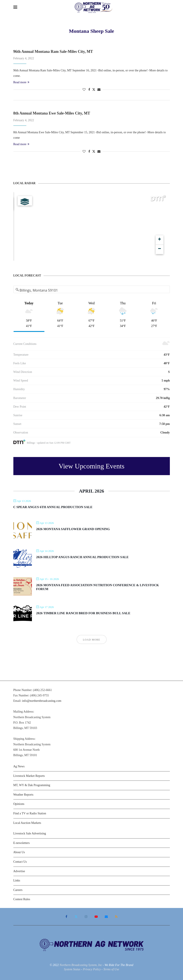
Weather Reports (23, 795)
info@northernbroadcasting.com (42, 701)
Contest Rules (22, 899)
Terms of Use (111, 969)
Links (17, 880)
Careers (18, 890)
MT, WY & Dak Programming (32, 785)
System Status (72, 969)
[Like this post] (84, 90)
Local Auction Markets (27, 823)
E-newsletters (22, 843)
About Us (19, 852)
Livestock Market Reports (29, 776)
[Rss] (116, 917)
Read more (21, 82)
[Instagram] (86, 917)
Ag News (19, 766)
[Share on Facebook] (89, 90)
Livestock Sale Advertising (30, 833)
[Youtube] (96, 917)
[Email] (106, 917)
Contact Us (20, 862)
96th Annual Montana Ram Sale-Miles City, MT (53, 52)
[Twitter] (76, 917)
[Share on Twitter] (94, 90)
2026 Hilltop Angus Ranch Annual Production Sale (82, 557)
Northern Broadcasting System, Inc (81, 965)
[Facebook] (66, 917)
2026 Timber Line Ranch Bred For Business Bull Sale (83, 613)
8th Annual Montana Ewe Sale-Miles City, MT (52, 113)
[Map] (92, 226)
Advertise (19, 871)
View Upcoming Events (92, 466)
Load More (92, 640)
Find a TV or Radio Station (30, 813)
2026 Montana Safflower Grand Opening (73, 529)
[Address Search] (92, 290)
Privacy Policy (92, 969)
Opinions (19, 804)
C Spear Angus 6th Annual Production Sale (53, 507)
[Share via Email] (99, 90)
